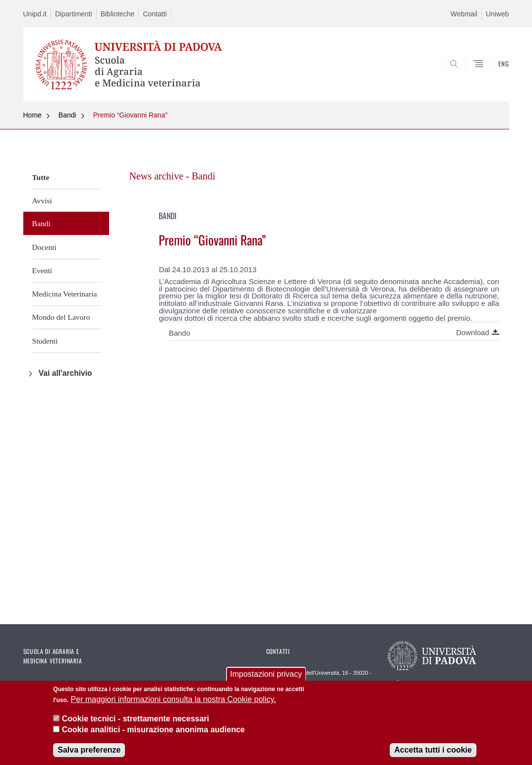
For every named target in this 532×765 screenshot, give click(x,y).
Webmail (464, 14)
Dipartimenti (74, 14)
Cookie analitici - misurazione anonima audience (153, 731)
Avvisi (42, 201)
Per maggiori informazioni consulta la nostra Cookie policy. (174, 701)
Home (32, 115)
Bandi (67, 115)
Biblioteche (118, 14)
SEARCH (468, 78)
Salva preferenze (89, 751)
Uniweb (498, 14)
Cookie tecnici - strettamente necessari (136, 720)
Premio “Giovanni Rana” (130, 115)
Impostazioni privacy (266, 676)
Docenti (44, 247)
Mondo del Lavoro (61, 317)
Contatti (155, 14)
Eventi (42, 270)
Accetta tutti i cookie (433, 751)
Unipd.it (35, 14)
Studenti (45, 341)
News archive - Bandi (172, 176)
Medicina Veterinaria (65, 294)
